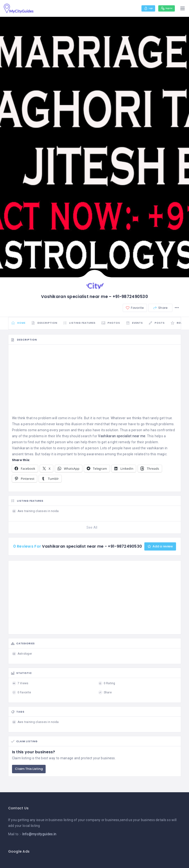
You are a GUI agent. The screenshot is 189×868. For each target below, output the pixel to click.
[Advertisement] (95, 384)
